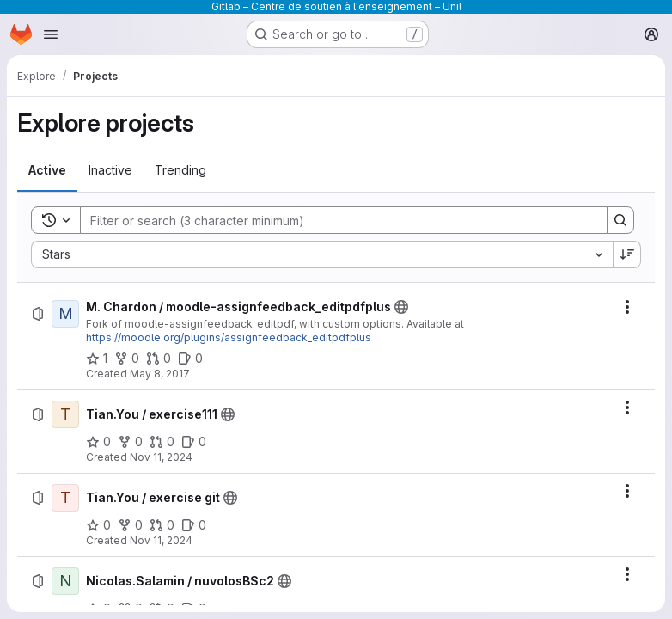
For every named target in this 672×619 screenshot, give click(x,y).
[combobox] (322, 254)
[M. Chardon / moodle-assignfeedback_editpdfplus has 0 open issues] (190, 359)
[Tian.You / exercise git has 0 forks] (130, 525)
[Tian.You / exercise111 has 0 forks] (130, 442)
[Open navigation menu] (51, 34)
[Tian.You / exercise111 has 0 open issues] (194, 442)
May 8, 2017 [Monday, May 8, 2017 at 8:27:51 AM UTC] (160, 374)
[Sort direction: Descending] (627, 254)
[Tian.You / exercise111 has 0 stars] (98, 442)
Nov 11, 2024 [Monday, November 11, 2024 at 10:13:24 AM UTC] (161, 540)
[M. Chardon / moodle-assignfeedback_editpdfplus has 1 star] (97, 359)
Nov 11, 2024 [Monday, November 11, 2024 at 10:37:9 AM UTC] (161, 457)
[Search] (335, 220)
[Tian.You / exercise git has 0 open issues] (194, 525)
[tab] (47, 170)
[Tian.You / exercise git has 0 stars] (98, 525)
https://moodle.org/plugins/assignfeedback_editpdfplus (229, 337)
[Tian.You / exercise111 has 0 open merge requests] (162, 442)
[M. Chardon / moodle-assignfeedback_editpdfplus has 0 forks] (127, 359)
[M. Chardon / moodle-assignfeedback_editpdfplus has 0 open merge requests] (159, 359)
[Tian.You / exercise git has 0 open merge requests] (162, 525)
